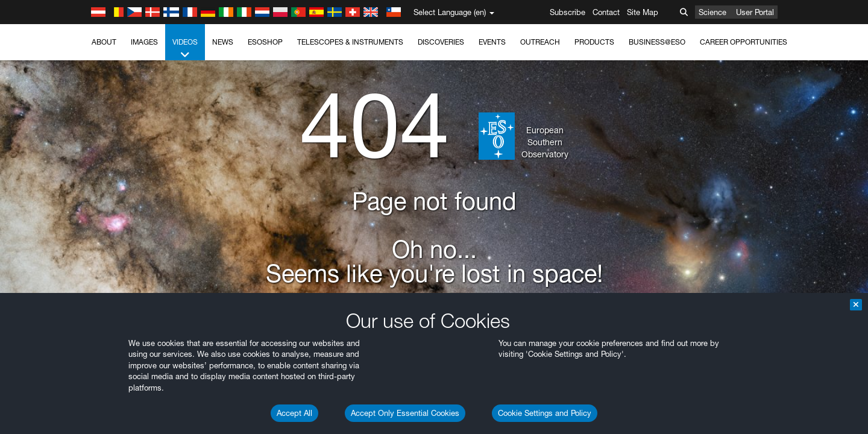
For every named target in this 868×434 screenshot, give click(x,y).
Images (144, 42)
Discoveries (441, 42)
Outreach (540, 42)
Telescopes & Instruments (350, 42)
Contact (606, 12)
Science (712, 12)
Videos (185, 49)
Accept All (294, 413)
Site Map (643, 12)
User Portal (755, 12)
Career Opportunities (744, 42)
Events (492, 42)
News (223, 42)
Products (594, 42)
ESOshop (265, 42)
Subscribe (568, 12)
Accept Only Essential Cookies (405, 413)
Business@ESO (657, 42)
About (104, 42)
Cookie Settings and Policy (545, 413)
